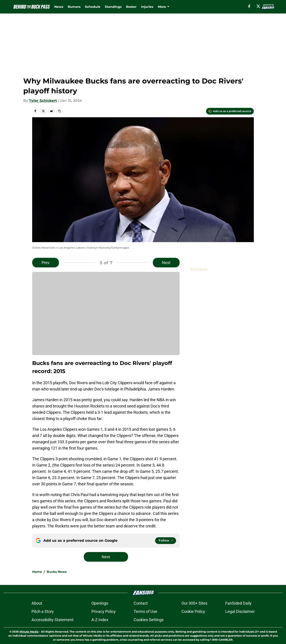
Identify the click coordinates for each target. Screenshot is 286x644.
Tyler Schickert (43, 101)
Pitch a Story (43, 611)
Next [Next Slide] (166, 263)
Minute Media (29, 632)
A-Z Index (100, 620)
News (59, 7)
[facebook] (249, 6)
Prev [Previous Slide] (46, 263)
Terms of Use (145, 611)
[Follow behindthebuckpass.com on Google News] (166, 541)
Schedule (93, 7)
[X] (258, 6)
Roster (131, 7)
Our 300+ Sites (194, 603)
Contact (141, 603)
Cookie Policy (193, 611)
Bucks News (57, 572)
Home (37, 572)
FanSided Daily (238, 603)
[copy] (59, 111)
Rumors (74, 7)
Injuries (147, 7)
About (37, 603)
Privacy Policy (104, 611)
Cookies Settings (149, 620)
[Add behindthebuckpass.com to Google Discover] (230, 111)
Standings (113, 7)
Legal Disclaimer (240, 611)
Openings (100, 603)
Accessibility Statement (53, 620)
